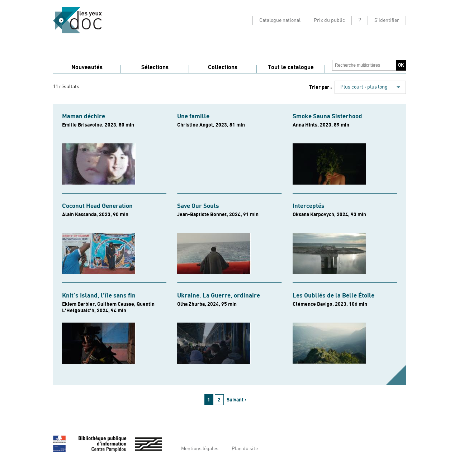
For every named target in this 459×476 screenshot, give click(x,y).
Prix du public (329, 20)
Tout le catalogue (291, 67)
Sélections (155, 67)
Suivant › (236, 400)
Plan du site (245, 449)
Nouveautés (87, 67)
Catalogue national (280, 20)
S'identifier (387, 20)
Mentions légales (200, 449)
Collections (223, 67)
